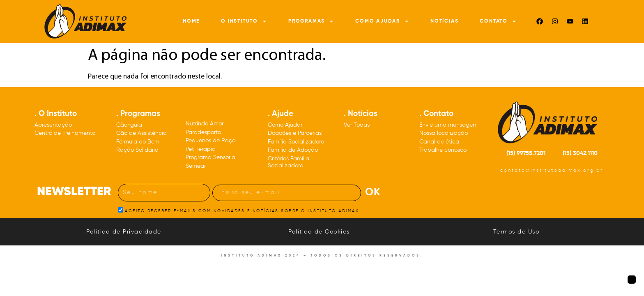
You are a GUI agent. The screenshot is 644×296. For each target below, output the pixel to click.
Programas (311, 21)
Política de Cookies (319, 232)
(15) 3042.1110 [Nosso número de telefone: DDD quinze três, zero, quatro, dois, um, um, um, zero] (580, 153)
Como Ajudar (382, 21)
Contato (498, 21)
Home (191, 21)
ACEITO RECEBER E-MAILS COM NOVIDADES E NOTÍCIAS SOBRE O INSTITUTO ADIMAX (242, 210)
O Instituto (244, 21)
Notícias (444, 21)
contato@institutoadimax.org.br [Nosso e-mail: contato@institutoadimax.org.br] (552, 171)
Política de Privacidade (124, 232)
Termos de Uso (516, 232)
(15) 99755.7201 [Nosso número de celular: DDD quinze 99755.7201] (526, 153)
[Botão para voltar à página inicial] (632, 280)
